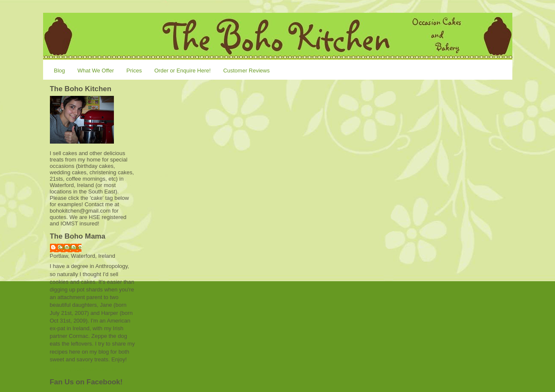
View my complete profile (83, 369)
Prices (134, 71)
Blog (59, 71)
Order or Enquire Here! (183, 71)
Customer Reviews (246, 71)
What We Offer (96, 71)
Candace (70, 247)
